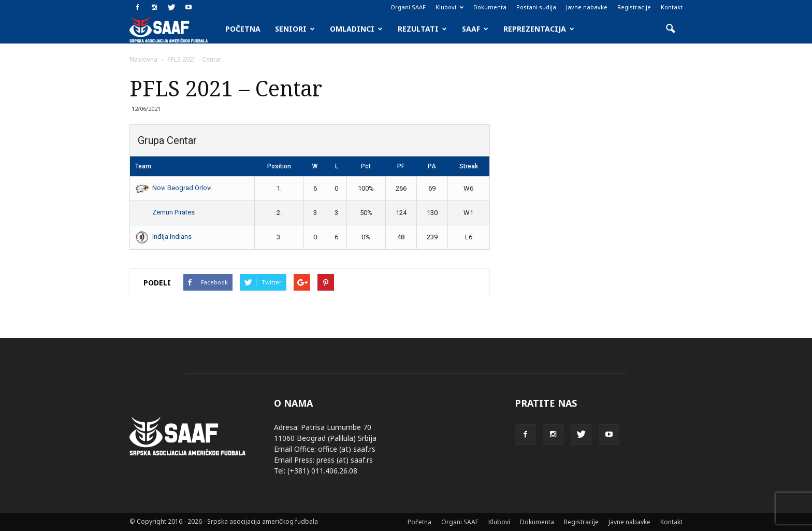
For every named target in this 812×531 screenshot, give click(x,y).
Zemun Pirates (165, 212)
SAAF (475, 29)
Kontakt (672, 7)
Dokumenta (490, 7)
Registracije (634, 7)
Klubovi (450, 7)
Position (279, 166)
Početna (243, 29)
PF (401, 166)
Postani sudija (536, 7)
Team (143, 166)
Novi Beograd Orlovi (173, 188)
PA (432, 166)
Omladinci (356, 29)
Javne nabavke (587, 7)
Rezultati (422, 29)
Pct (366, 166)
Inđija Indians (163, 236)
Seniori (295, 29)
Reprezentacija (539, 29)
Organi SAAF (408, 7)
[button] (670, 29)
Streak (469, 166)
